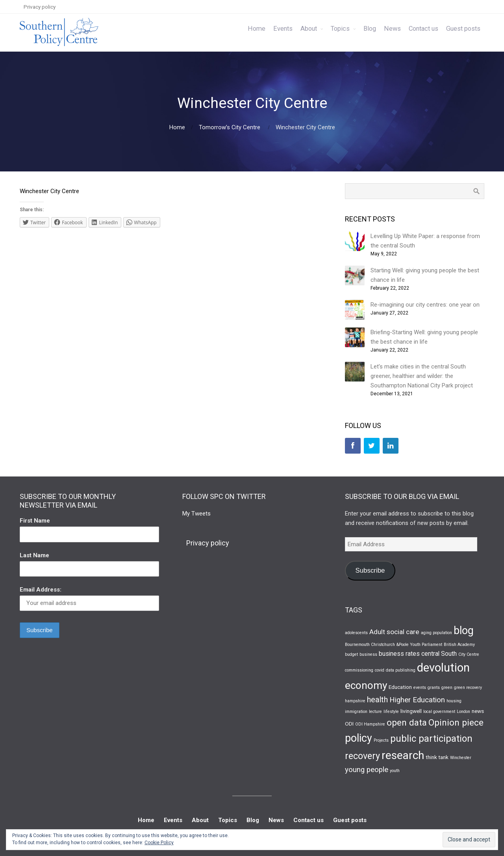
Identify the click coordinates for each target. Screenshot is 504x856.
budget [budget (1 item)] (351, 654)
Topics (340, 29)
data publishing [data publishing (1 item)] (401, 670)
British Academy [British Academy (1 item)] (459, 645)
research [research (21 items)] (403, 755)
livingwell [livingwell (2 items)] (411, 711)
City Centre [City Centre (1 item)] (469, 654)
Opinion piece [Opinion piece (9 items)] (456, 722)
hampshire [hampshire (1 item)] (355, 701)
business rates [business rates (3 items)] (399, 654)
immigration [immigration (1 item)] (356, 712)
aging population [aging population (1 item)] (436, 633)
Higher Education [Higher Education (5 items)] (417, 700)
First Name (35, 521)
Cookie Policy (159, 843)
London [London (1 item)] (463, 712)
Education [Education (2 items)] (400, 687)
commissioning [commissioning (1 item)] (359, 670)
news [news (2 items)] (478, 711)
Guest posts (463, 29)
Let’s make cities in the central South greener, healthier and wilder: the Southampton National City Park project (422, 376)
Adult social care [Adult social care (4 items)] (394, 632)
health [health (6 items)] (377, 700)
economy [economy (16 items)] (366, 685)
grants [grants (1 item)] (434, 688)
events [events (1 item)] (420, 688)
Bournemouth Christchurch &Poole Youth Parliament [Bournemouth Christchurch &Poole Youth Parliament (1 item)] (394, 645)
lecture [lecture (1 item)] (375, 712)
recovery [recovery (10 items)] (362, 756)
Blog (370, 29)
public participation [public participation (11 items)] (431, 739)
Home (257, 29)
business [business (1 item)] (368, 654)
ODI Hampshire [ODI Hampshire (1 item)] (370, 724)
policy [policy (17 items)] (359, 738)
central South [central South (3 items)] (439, 654)
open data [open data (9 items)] (407, 722)
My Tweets (196, 514)
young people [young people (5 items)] (367, 770)
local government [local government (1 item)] (439, 712)
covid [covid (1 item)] (380, 670)
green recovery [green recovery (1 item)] (468, 688)
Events (283, 29)
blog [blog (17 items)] (464, 631)
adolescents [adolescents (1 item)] (356, 633)
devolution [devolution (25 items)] (443, 668)
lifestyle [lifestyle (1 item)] (391, 712)
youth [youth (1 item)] (395, 771)
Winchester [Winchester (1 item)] (461, 758)
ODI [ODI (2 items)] (349, 724)
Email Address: (41, 590)
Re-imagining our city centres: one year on (425, 305)
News (392, 29)
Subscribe (370, 570)
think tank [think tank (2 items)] (437, 757)
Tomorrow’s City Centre (230, 127)
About (309, 29)
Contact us (423, 29)
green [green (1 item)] (447, 688)
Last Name (34, 555)
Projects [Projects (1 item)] (381, 740)
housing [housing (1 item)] (454, 701)
